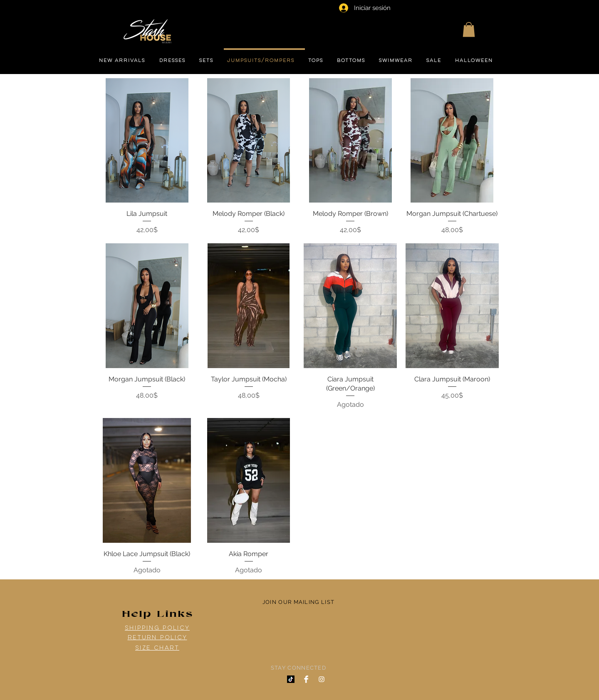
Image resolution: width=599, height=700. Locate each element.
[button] (469, 30)
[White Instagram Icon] (322, 679)
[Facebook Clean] (306, 679)
